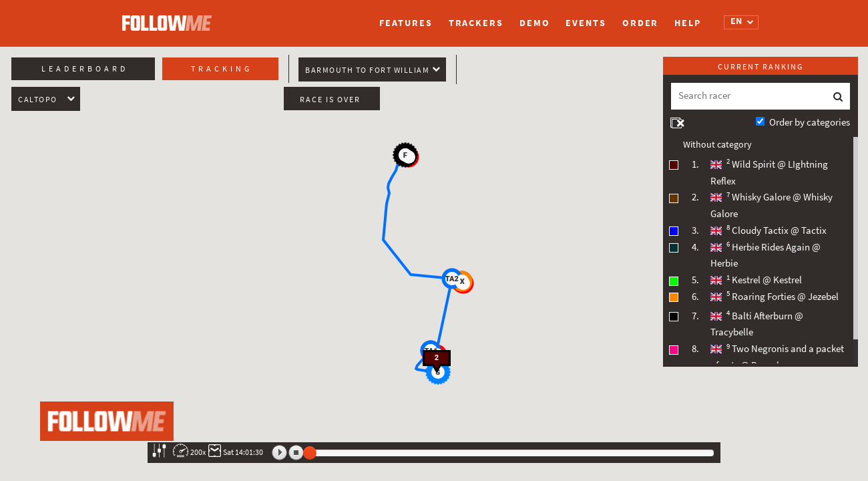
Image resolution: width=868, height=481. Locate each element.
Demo (535, 23)
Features (406, 23)
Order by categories (810, 122)
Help (688, 23)
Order (641, 23)
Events (586, 23)
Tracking (222, 69)
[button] (452, 279)
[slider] (310, 453)
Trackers (476, 23)
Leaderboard (85, 69)
